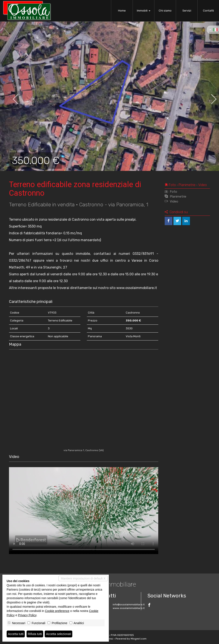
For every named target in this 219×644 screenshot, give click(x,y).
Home (122, 11)
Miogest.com (139, 639)
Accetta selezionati (58, 634)
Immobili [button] (144, 11)
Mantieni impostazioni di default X (83, 578)
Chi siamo (165, 11)
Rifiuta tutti (35, 634)
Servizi (187, 11)
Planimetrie (175, 197)
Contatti (208, 11)
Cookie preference (57, 611)
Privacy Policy (27, 615)
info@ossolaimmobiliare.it (129, 604)
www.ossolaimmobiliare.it (129, 608)
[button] (11, 96)
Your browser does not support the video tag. (84, 509)
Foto (171, 192)
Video (171, 201)
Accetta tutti (16, 634)
